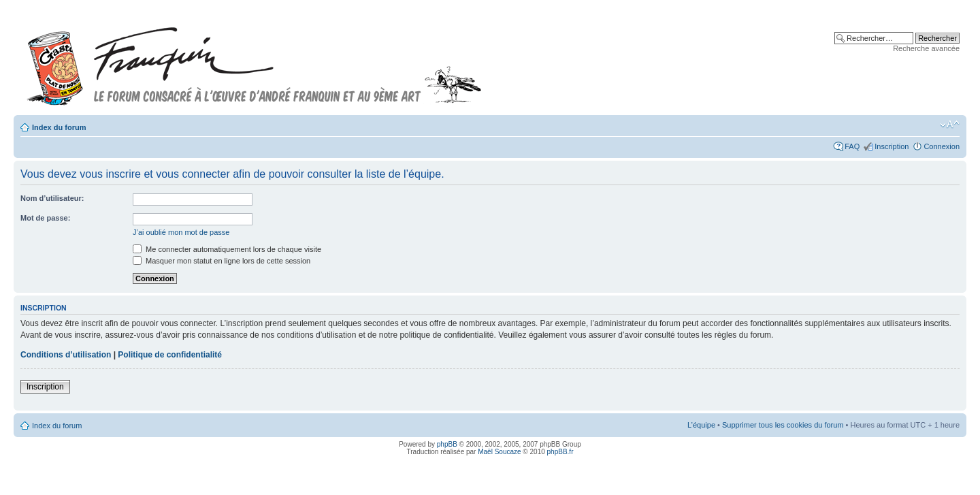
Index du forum (59, 127)
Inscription (892, 146)
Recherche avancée (926, 48)
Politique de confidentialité (170, 355)
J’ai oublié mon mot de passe (181, 232)
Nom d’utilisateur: (52, 198)
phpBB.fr (560, 452)
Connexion (942, 146)
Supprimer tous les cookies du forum (783, 425)
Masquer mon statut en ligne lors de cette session (222, 261)
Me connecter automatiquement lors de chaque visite (227, 249)
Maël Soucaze (499, 452)
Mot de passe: (45, 218)
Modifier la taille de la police (950, 125)
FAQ (852, 146)
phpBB (447, 444)
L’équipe (701, 425)
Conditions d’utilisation (66, 355)
